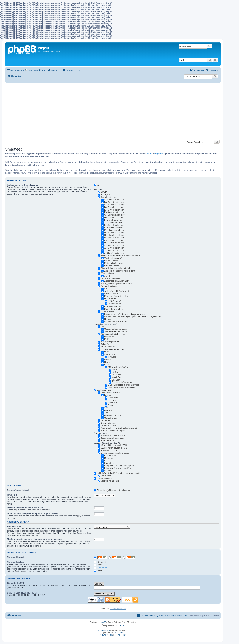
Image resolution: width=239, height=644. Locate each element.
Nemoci (108, 319)
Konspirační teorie (109, 423)
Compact (100, 562)
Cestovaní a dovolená (110, 392)
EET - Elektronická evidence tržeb (123, 385)
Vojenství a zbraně (109, 286)
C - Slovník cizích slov (114, 205)
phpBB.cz (120, 626)
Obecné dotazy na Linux (115, 329)
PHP (106, 339)
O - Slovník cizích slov (114, 235)
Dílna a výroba (107, 273)
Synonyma (105, 194)
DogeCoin (116, 375)
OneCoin (116, 380)
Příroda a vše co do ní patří (113, 431)
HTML (98, 571)
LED (106, 461)
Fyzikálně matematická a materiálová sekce (120, 255)
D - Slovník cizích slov (114, 207)
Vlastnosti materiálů (113, 258)
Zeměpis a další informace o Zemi (120, 271)
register (159, 154)
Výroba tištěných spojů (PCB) (114, 445)
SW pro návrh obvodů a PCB (114, 448)
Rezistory (109, 458)
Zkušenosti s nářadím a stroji (117, 281)
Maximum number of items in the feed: (26, 507)
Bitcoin (115, 369)
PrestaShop (110, 337)
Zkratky (104, 192)
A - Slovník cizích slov (114, 200)
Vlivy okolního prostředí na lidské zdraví (119, 428)
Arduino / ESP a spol (110, 450)
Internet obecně (108, 347)
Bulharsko (113, 400)
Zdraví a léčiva (107, 311)
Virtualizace (110, 354)
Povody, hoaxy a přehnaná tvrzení (116, 283)
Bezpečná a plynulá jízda (112, 438)
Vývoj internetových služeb (113, 334)
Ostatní (108, 471)
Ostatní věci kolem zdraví (116, 322)
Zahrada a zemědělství (111, 278)
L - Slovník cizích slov (114, 228)
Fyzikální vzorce (112, 266)
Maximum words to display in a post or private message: (35, 539)
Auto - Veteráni (107, 440)
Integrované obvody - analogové (119, 466)
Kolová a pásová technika (116, 296)
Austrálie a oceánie (113, 415)
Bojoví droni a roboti (113, 309)
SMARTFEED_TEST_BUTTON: (22, 593)
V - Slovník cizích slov (114, 245)
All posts (101, 490)
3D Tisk (108, 276)
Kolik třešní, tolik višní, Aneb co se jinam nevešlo (119, 473)
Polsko (111, 405)
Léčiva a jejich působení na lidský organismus (125, 314)
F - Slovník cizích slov (114, 212)
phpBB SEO (119, 632)
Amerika (108, 410)
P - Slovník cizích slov (114, 238)
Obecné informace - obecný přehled (117, 268)
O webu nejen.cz (104, 478)
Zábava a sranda (108, 425)
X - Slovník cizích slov (114, 248)
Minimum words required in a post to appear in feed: (33, 513)
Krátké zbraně (114, 301)
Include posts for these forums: (22, 185)
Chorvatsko (113, 398)
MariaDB (108, 359)
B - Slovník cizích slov (114, 202)
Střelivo (108, 289)
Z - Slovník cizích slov (114, 253)
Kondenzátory (111, 455)
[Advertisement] (113, 111)
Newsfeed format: (16, 557)
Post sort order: (15, 526)
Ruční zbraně (110, 299)
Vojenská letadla (112, 294)
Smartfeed (33, 70)
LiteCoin (115, 372)
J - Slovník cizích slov (114, 222)
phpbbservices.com (118, 608)
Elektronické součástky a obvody (115, 453)
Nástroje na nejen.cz (110, 481)
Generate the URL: (16, 583)
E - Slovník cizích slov (114, 210)
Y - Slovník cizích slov (114, 250)
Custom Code (104, 630)
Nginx (107, 362)
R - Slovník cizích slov (114, 240)
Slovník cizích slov (109, 197)
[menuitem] (43, 70)
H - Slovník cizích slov (114, 217)
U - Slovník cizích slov (114, 243)
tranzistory (109, 463)
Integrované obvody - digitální (118, 468)
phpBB (103, 622)
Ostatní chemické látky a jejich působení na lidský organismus (132, 316)
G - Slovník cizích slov (114, 215)
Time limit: (12, 495)
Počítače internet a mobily (112, 349)
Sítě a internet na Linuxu (115, 331)
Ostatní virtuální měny (122, 382)
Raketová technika (113, 306)
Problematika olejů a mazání (114, 435)
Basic (98, 565)
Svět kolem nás (104, 390)
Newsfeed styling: (16, 562)
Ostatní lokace (111, 418)
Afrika (107, 413)
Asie (106, 408)
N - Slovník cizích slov (114, 233)
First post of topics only (120, 490)
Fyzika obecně (111, 260)
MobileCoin (117, 377)
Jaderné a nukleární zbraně (117, 291)
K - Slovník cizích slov (114, 225)
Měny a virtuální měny (118, 367)
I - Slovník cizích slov (114, 220)
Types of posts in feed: (18, 490)
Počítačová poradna (110, 342)
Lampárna (105, 420)
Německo (112, 403)
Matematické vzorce (113, 263)
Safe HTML (103, 568)
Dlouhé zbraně (115, 304)
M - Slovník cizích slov (114, 230)
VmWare (112, 357)
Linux (103, 326)
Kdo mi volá (106, 476)
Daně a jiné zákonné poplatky (121, 387)
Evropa (108, 395)
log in (149, 154)
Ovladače (105, 344)
